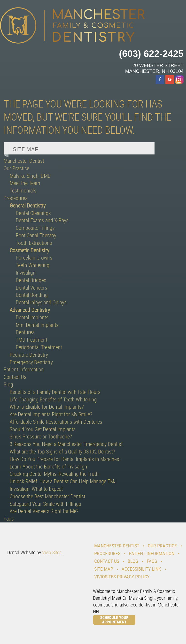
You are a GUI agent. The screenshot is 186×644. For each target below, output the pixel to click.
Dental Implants (32, 317)
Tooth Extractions (34, 243)
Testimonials (23, 190)
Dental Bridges (31, 280)
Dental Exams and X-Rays (42, 220)
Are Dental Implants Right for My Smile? (51, 414)
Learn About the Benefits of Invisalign (48, 466)
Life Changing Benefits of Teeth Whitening (53, 399)
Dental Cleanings (33, 213)
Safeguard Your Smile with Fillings (45, 504)
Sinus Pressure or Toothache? (41, 436)
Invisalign (26, 272)
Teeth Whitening (33, 265)
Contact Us (15, 377)
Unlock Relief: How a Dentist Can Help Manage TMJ (63, 481)
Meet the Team (25, 183)
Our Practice (16, 168)
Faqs (9, 518)
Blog (8, 384)
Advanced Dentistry (30, 310)
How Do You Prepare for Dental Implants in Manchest (65, 459)
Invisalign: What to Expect (36, 489)
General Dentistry (28, 205)
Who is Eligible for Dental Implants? (47, 407)
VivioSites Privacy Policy (122, 577)
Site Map (104, 569)
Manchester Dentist (24, 161)
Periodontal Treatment (39, 347)
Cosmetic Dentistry (29, 250)
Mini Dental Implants (37, 325)
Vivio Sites (52, 552)
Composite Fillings (35, 228)
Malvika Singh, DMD (30, 176)
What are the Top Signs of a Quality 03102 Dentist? (62, 451)
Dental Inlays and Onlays (41, 302)
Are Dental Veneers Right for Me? (44, 511)
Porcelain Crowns (34, 257)
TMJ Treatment (31, 340)
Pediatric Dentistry (29, 355)
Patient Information (24, 369)
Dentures (25, 332)
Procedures (16, 198)
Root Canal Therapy (36, 235)
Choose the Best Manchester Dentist (47, 496)
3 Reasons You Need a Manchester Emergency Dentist (66, 444)
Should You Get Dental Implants (43, 429)
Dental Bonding (32, 295)
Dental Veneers (31, 287)
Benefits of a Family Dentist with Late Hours (55, 392)
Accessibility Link (141, 569)
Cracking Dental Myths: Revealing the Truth (54, 474)
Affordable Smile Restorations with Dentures (56, 422)
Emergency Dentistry (31, 362)
